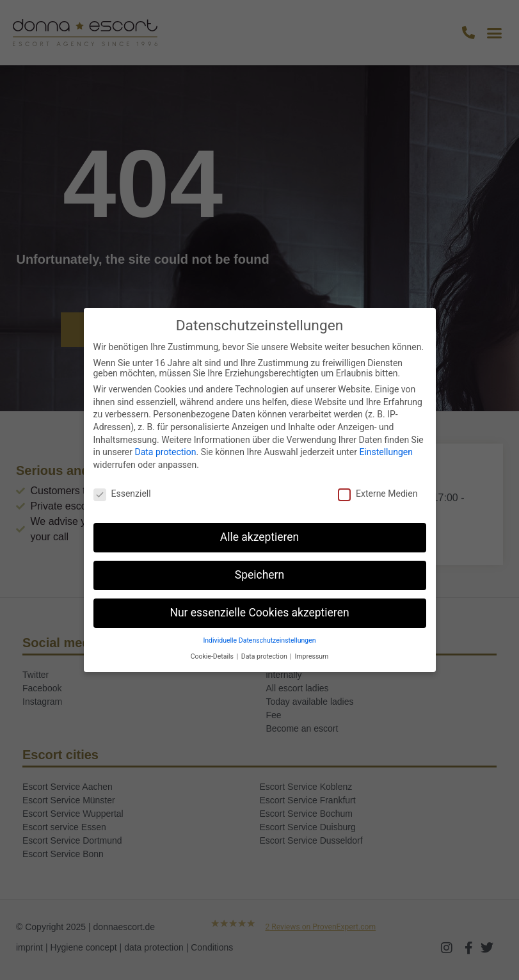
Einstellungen (386, 452)
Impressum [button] (312, 656)
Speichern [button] (259, 575)
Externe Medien (378, 494)
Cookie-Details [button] (213, 656)
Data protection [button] (265, 656)
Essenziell (122, 494)
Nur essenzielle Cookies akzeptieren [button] (259, 613)
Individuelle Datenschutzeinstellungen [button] (259, 640)
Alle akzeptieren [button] (260, 537)
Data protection (165, 452)
